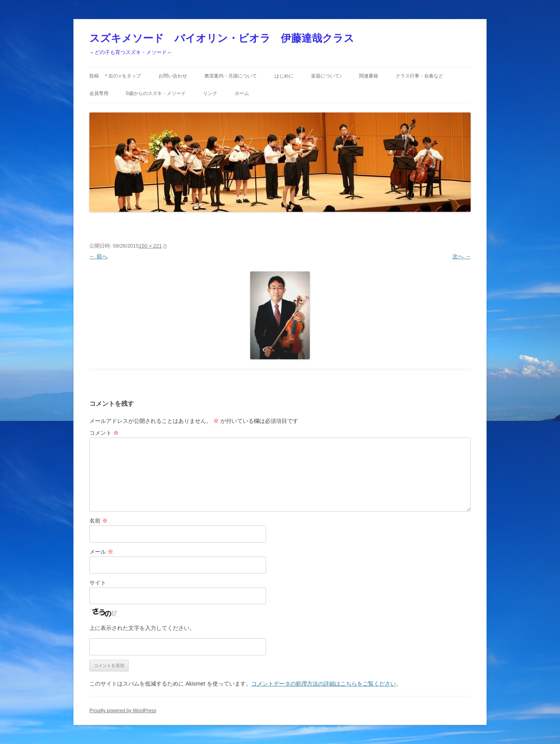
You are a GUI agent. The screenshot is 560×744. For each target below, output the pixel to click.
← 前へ (98, 256)
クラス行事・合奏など (419, 76)
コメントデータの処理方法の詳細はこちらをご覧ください (324, 684)
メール (101, 552)
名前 (98, 521)
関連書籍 (369, 76)
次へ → (462, 256)
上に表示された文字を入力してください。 (142, 628)
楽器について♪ (326, 76)
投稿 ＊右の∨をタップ (115, 76)
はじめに (284, 76)
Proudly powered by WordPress (123, 711)
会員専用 (99, 93)
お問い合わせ (173, 76)
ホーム (242, 93)
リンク (210, 93)
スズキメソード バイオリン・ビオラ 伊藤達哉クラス (222, 38)
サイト (98, 583)
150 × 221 (150, 246)
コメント (104, 433)
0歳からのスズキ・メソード (156, 93)
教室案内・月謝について (231, 76)
